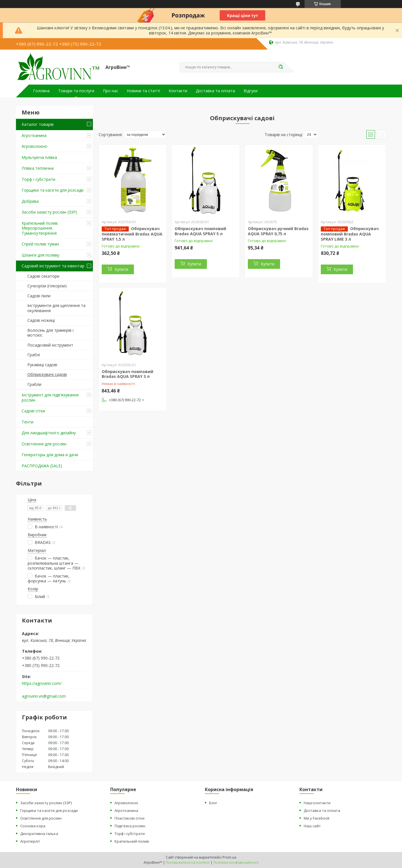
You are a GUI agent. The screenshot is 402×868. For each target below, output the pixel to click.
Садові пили (39, 296)
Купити (121, 269)
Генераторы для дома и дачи (50, 455)
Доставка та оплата (215, 91)
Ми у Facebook (317, 818)
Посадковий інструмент (50, 345)
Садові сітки (33, 411)
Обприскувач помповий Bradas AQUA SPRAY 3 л (127, 374)
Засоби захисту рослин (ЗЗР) (49, 212)
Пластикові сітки (129, 818)
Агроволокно (34, 146)
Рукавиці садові (42, 365)
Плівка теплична (38, 168)
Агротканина (34, 135)
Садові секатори (43, 276)
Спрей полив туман (40, 244)
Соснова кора (33, 826)
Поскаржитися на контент (188, 862)
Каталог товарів (38, 124)
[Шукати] (281, 67)
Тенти (27, 422)
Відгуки (251, 91)
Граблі (34, 355)
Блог (213, 803)
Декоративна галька (39, 834)
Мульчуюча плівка (39, 157)
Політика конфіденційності (236, 862)
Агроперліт (30, 841)
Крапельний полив (132, 841)
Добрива (30, 201)
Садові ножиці (41, 320)
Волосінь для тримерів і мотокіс (50, 333)
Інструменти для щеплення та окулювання (56, 308)
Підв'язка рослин (130, 826)
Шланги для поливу (40, 255)
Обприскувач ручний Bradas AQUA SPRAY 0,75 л (278, 231)
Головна (41, 91)
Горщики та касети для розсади (53, 190)
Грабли (34, 384)
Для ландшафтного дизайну (49, 433)
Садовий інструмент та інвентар (53, 266)
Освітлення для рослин (44, 444)
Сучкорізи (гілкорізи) (47, 286)
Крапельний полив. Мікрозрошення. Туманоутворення (40, 228)
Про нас (111, 91)
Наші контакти (317, 803)
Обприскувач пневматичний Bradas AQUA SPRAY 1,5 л (132, 234)
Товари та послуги (76, 91)
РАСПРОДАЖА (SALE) (42, 466)
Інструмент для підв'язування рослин (50, 397)
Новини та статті (143, 91)
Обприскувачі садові (47, 374)
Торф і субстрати (38, 179)
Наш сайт (312, 826)
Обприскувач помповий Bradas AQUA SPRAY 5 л (200, 231)
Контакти (178, 91)
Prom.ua (229, 857)
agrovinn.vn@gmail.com (44, 696)
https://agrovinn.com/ (42, 683)
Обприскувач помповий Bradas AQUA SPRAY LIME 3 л (350, 234)
